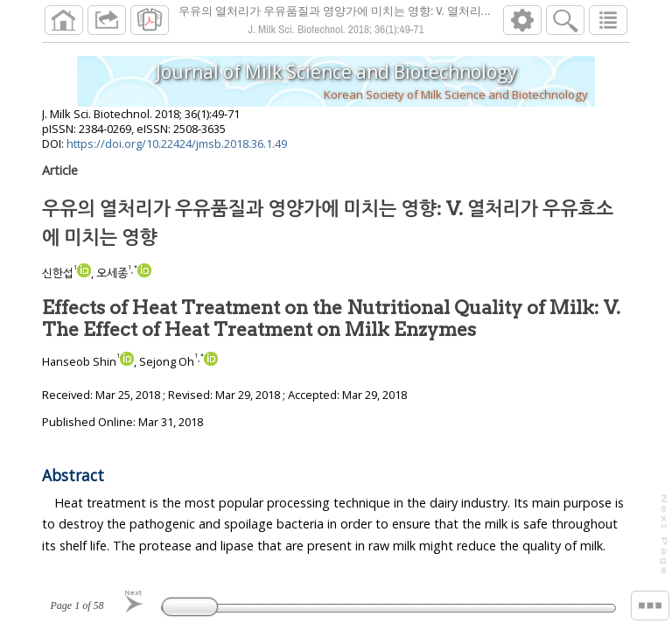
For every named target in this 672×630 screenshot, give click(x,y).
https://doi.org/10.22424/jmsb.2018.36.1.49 (177, 143)
